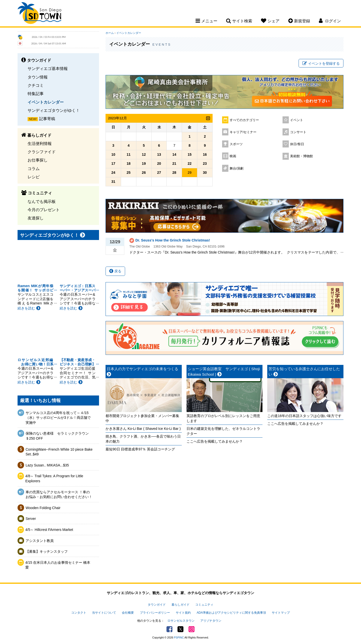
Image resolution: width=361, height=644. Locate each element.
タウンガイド (157, 605)
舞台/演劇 (237, 169)
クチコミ (36, 85)
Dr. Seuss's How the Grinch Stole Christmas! (173, 240)
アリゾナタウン (211, 621)
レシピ (34, 177)
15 (190, 154)
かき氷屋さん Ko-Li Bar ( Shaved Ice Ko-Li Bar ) (143, 429)
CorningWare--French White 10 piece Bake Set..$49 (59, 452)
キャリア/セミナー (243, 132)
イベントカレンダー (46, 102)
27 (159, 173)
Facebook (169, 629)
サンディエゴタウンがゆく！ (54, 110)
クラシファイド (42, 152)
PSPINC (179, 637)
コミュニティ (204, 605)
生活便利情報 (40, 143)
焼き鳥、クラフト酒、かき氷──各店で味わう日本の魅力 (143, 439)
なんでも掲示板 (42, 201)
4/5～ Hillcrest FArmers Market (49, 530)
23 (205, 164)
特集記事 (36, 94)
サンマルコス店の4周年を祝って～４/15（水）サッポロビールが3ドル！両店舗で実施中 (58, 418)
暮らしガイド (180, 605)
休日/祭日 (297, 144)
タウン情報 (38, 77)
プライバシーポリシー (155, 613)
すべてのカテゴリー (244, 120)
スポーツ (236, 144)
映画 (233, 156)
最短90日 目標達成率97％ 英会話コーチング (140, 449)
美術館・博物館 (301, 156)
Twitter (180, 629)
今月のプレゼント (44, 210)
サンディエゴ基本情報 (48, 68)
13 (159, 154)
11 (129, 154)
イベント (297, 120)
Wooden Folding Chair (43, 508)
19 (144, 164)
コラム (34, 169)
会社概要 (128, 613)
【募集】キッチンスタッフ (47, 551)
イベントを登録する (321, 63)
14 (174, 154)
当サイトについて (104, 613)
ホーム (110, 33)
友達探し (36, 218)
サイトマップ (281, 613)
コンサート (298, 132)
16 (205, 154)
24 (113, 173)
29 (190, 173)
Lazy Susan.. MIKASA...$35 (47, 465)
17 (113, 164)
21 (174, 164)
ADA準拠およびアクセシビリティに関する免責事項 (231, 613)
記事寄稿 (47, 119)
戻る (115, 271)
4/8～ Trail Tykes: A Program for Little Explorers (54, 478)
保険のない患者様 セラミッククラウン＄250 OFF (57, 436)
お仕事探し (38, 160)
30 (205, 173)
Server (31, 519)
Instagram (192, 629)
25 (129, 173)
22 (190, 164)
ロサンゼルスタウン (181, 621)
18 (129, 164)
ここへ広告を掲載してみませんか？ (215, 441)
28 (174, 173)
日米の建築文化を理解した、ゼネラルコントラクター (223, 431)
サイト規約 (183, 613)
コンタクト (79, 613)
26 (144, 173)
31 (113, 182)
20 (159, 164)
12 (144, 154)
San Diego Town (39, 14)
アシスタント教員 (40, 541)
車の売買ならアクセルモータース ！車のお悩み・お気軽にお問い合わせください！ (59, 495)
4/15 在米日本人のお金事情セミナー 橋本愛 (58, 565)
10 (113, 154)
